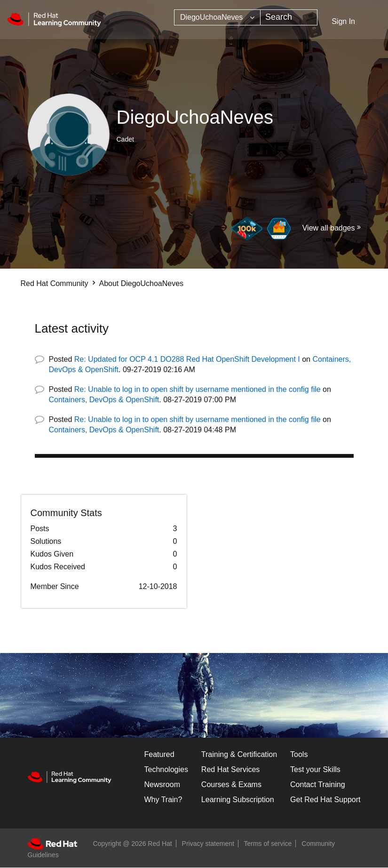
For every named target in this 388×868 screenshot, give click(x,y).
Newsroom (162, 784)
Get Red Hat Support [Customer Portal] (325, 800)
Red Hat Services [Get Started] (231, 769)
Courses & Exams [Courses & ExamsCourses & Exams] (231, 784)
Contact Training (318, 784)
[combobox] (289, 17)
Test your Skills (315, 769)
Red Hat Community (55, 283)
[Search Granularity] (217, 17)
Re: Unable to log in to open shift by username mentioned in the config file (198, 389)
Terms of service (268, 844)
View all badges (329, 228)
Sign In (343, 21)
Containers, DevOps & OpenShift (104, 400)
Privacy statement (208, 844)
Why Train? (163, 800)
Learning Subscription (238, 800)
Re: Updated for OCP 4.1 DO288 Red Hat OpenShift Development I (187, 359)
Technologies (166, 769)
